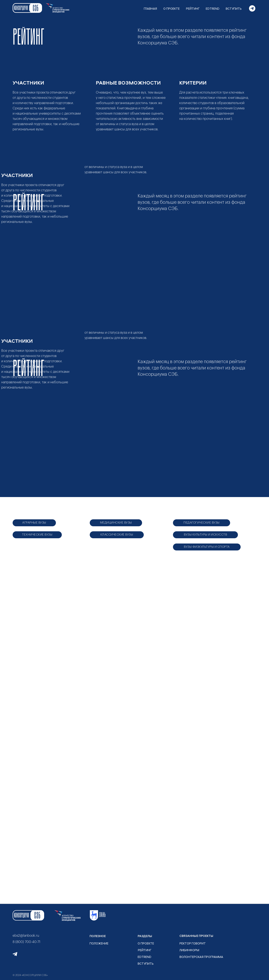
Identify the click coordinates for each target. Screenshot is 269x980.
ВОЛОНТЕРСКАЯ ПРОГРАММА (201, 957)
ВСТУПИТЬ (234, 9)
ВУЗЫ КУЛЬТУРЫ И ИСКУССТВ (205, 535)
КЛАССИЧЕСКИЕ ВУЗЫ (117, 535)
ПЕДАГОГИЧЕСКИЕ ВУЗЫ (202, 523)
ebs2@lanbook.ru (26, 936)
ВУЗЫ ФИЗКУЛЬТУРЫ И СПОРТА (207, 547)
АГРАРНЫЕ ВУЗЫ (34, 523)
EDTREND (213, 9)
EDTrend (144, 957)
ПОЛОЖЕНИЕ (99, 943)
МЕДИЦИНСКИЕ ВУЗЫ (116, 523)
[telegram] (252, 8)
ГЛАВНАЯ (150, 9)
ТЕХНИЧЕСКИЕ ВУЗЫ (37, 535)
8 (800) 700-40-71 (26, 942)
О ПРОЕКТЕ (171, 9)
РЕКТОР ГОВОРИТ (193, 943)
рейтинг (145, 950)
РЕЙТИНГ (193, 9)
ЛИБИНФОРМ (189, 950)
